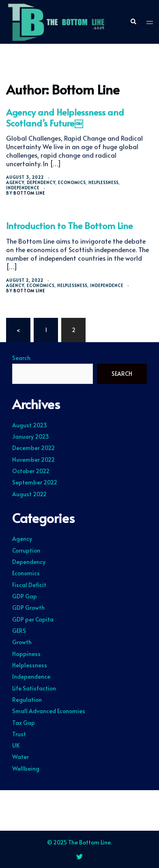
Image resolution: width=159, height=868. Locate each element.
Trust (19, 734)
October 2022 (31, 471)
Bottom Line (29, 193)
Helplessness (103, 182)
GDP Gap (25, 596)
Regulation (27, 700)
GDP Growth (28, 608)
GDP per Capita (33, 619)
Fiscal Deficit (29, 585)
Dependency (41, 182)
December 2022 (33, 448)
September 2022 (35, 482)
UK (16, 745)
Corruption (26, 550)
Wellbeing (26, 768)
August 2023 (30, 425)
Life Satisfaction (34, 688)
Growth (22, 642)
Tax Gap (24, 723)
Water (20, 757)
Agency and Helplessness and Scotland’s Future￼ (65, 117)
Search (21, 358)
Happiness (26, 654)
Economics (72, 182)
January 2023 (31, 436)
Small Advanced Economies (49, 711)
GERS (19, 631)
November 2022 (33, 460)
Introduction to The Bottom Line (69, 225)
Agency (15, 182)
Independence (23, 188)
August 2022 (29, 494)
